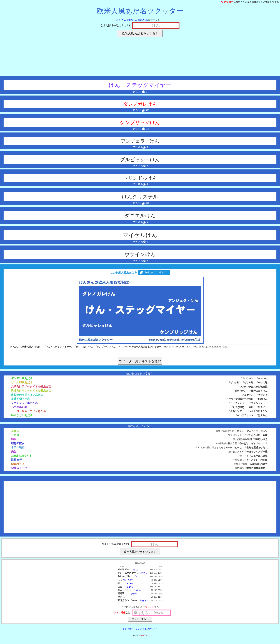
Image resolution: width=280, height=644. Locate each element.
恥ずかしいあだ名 (22, 417)
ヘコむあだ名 (19, 409)
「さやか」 (143, 575)
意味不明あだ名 (20, 401)
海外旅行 (16, 462)
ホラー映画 (18, 449)
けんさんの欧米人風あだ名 (132, 20)
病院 (14, 441)
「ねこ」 (135, 572)
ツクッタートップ (131, 631)
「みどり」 (129, 589)
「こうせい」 (137, 592)
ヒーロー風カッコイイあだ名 (28, 413)
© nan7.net (144, 637)
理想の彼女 (18, 445)
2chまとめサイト (21, 458)
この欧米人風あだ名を (140, 273)
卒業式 (15, 433)
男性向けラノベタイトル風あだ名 (31, 393)
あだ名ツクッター (149, 631)
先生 (14, 454)
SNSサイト (18, 466)
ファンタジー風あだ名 (24, 405)
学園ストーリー (20, 470)
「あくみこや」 (129, 582)
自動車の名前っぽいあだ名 (27, 397)
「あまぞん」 (145, 603)
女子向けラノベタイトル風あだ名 (31, 389)
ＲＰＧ (15, 437)
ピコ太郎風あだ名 (22, 384)
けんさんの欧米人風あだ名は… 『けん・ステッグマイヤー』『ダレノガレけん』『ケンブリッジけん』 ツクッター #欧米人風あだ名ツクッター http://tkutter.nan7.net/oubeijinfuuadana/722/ (140, 352)
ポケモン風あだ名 (22, 380)
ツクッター (227, 2)
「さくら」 (129, 586)
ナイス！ (139, 92)
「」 (136, 579)
